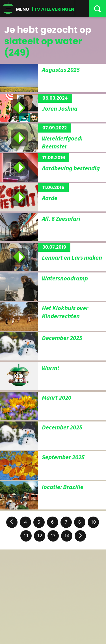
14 (67, 536)
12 (40, 536)
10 (93, 522)
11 (26, 536)
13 (53, 536)
